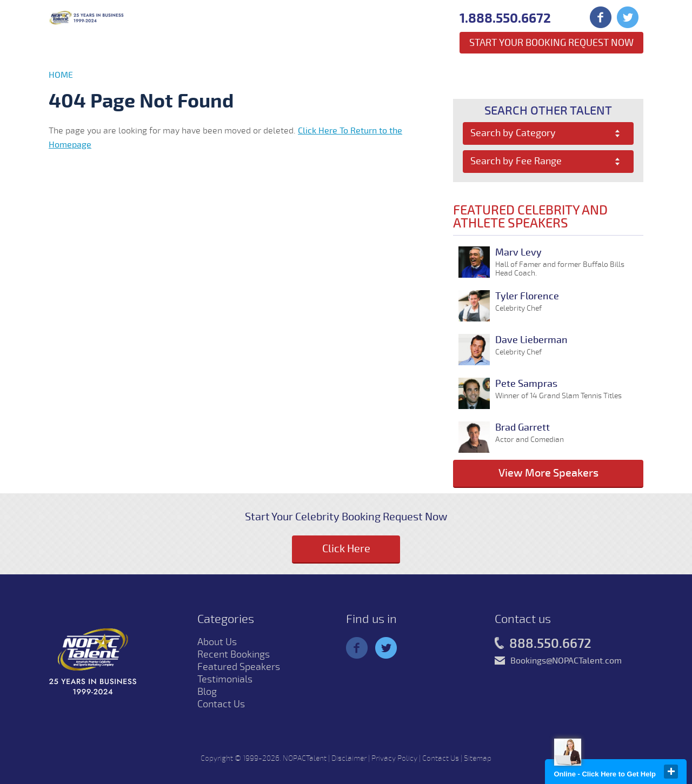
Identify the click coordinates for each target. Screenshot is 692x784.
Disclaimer (349, 758)
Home (61, 75)
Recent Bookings (234, 654)
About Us (217, 642)
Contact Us (221, 704)
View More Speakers (548, 473)
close (671, 772)
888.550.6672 (543, 644)
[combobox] (548, 133)
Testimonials (225, 679)
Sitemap (478, 758)
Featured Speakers (239, 667)
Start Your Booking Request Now (551, 43)
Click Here (346, 549)
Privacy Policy (394, 758)
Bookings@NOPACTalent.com (566, 661)
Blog (207, 692)
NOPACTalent (305, 758)
